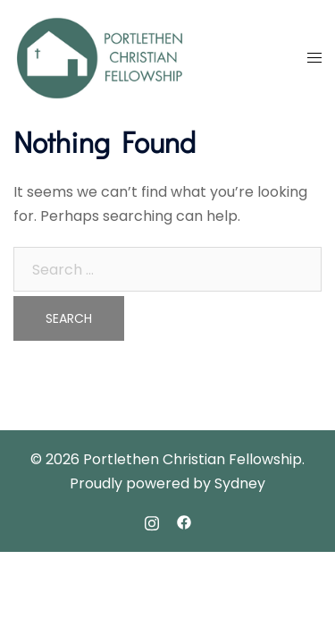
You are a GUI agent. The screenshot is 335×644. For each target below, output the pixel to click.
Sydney (240, 483)
